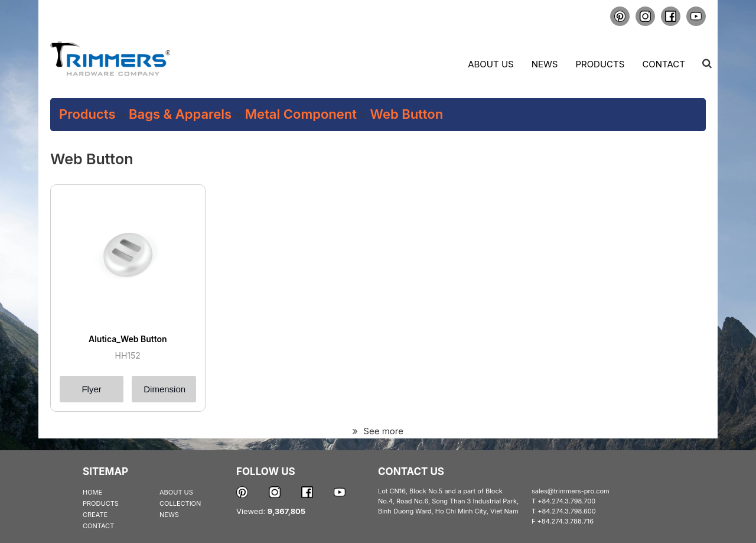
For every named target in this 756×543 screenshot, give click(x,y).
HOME (92, 492)
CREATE (95, 515)
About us (491, 64)
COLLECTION (180, 503)
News (545, 64)
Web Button (407, 114)
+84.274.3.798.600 (567, 511)
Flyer (91, 389)
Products (600, 64)
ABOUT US (176, 492)
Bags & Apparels (180, 114)
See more (378, 431)
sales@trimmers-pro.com (571, 491)
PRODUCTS (101, 503)
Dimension (164, 389)
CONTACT (98, 526)
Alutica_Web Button (128, 339)
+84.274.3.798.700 (566, 501)
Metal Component (301, 114)
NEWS (169, 515)
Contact (664, 64)
